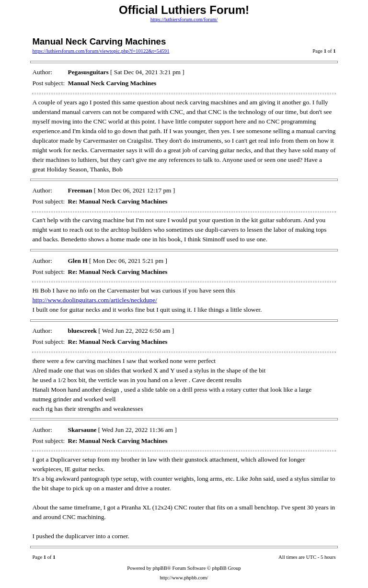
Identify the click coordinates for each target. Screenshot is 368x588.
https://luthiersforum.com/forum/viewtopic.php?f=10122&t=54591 (101, 51)
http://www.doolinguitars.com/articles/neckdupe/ (94, 300)
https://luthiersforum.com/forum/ (184, 19)
